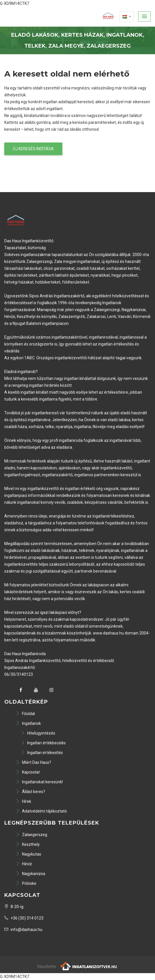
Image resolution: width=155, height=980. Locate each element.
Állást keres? (30, 792)
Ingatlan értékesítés (42, 753)
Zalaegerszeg (31, 835)
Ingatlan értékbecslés (43, 743)
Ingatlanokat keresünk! (39, 782)
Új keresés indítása (33, 149)
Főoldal (25, 714)
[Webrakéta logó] (89, 966)
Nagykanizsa (30, 874)
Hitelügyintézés (38, 733)
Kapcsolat (28, 772)
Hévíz (24, 864)
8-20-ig (14, 907)
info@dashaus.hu (23, 930)
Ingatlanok (28, 723)
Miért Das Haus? (33, 762)
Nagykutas (28, 854)
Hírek (23, 801)
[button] (144, 16)
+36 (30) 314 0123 (24, 918)
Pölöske (26, 883)
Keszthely (28, 844)
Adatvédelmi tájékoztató (41, 811)
